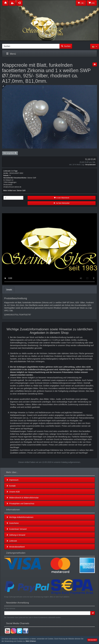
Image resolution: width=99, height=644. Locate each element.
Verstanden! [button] (92, 640)
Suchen (66, 46)
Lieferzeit (12, 541)
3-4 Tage (14, 171)
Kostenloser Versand (16, 529)
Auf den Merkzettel (61, 203)
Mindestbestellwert (16, 547)
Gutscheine (13, 523)
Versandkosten (90, 165)
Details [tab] (9, 290)
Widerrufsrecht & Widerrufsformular (22, 498)
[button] (95, 46)
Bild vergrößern (10, 153)
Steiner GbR (21, 191)
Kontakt (11, 486)
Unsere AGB (13, 492)
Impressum (12, 480)
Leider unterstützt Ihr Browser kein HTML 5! (49, 249)
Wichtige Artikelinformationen (20, 517)
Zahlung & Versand (16, 535)
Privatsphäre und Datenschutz (20, 504)
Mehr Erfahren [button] (31, 641)
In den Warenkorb (62, 198)
